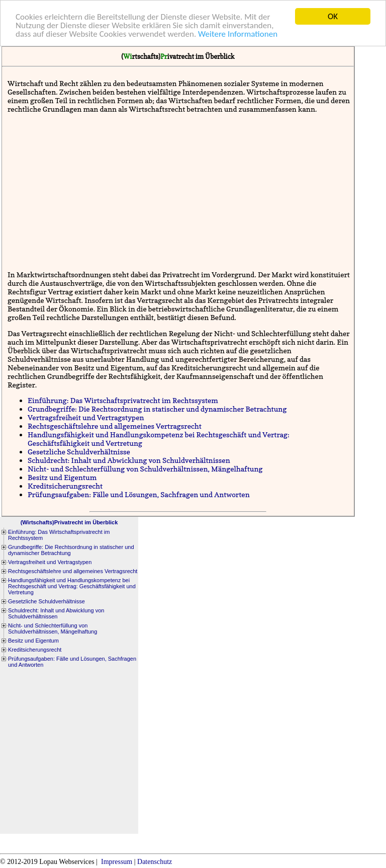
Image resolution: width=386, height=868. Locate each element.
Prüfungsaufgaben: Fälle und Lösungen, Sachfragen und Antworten (139, 494)
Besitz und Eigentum (62, 477)
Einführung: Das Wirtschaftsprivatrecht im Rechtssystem (123, 400)
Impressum (117, 862)
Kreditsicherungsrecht (65, 486)
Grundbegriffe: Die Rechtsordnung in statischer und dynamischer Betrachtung (157, 409)
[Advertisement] (180, 192)
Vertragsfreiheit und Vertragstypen (86, 417)
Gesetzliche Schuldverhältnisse (79, 452)
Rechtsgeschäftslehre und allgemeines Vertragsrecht (115, 426)
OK (333, 16)
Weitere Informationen (238, 34)
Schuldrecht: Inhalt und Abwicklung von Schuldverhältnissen (129, 460)
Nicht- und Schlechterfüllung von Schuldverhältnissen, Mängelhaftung (145, 469)
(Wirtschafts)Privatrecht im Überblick (69, 522)
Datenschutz (155, 862)
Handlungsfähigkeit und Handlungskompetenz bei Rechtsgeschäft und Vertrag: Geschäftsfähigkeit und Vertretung (72, 586)
